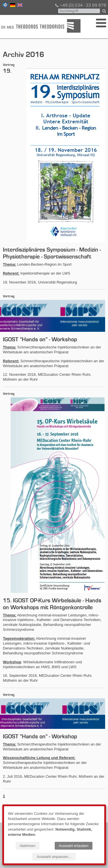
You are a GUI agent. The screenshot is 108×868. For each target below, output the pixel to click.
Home (8, 44)
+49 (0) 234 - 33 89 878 (80, 5)
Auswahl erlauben (74, 846)
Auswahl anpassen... (54, 857)
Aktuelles (24, 44)
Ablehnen (28, 846)
